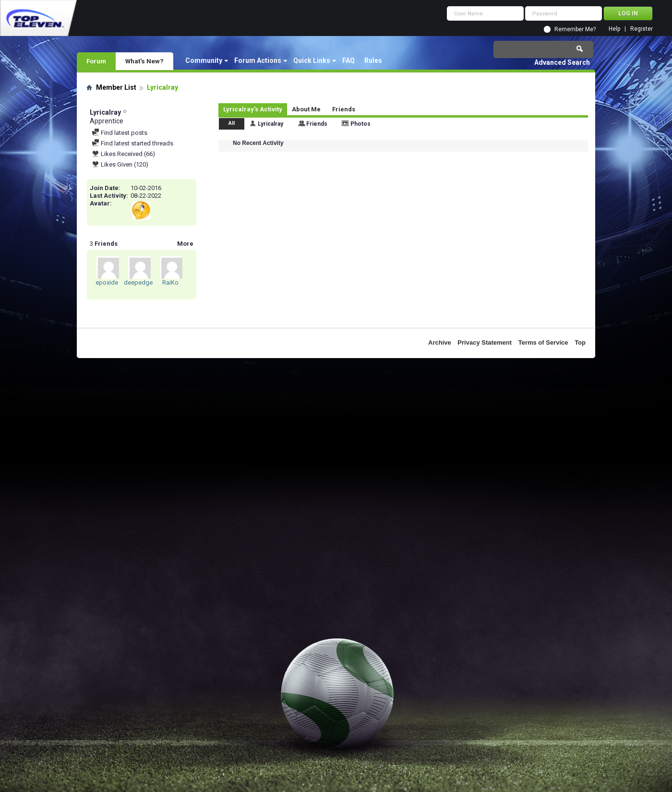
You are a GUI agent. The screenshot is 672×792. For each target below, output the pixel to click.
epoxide (107, 282)
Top (580, 342)
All (232, 123)
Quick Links (312, 60)
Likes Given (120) (120, 164)
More (185, 244)
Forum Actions (258, 60)
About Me (306, 109)
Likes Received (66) (123, 154)
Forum (96, 61)
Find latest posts (120, 133)
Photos (360, 124)
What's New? (144, 61)
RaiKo (170, 282)
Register (642, 29)
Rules (373, 60)
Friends (344, 109)
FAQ (348, 60)
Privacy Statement (485, 342)
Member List (116, 87)
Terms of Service (543, 342)
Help (614, 29)
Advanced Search (562, 62)
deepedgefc (141, 282)
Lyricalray (270, 124)
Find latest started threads (132, 143)
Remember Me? (575, 29)
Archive (440, 342)
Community (204, 60)
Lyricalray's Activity (253, 109)
